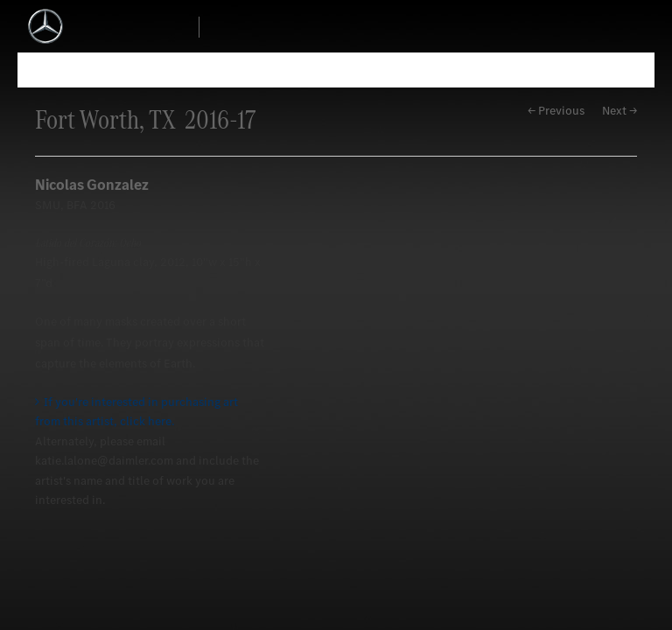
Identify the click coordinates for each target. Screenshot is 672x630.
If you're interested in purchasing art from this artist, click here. (136, 412)
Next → (619, 111)
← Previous (556, 111)
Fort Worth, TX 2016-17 (145, 119)
